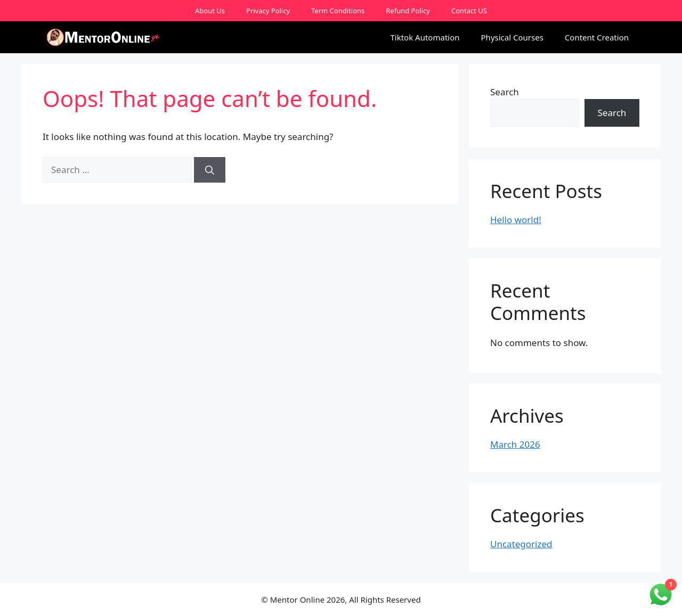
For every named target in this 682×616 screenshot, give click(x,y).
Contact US (469, 11)
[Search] (210, 170)
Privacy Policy (268, 11)
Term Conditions (338, 11)
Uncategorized (521, 544)
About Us (210, 11)
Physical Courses (512, 37)
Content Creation (597, 37)
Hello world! (516, 220)
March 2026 (515, 444)
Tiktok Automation (425, 37)
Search (505, 92)
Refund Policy (408, 11)
